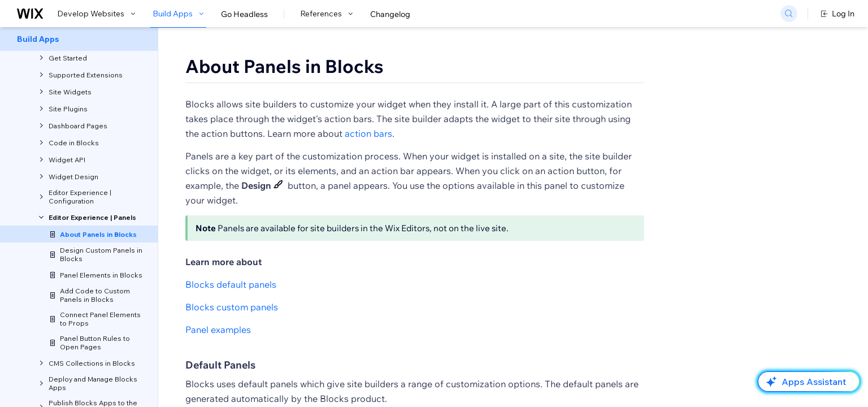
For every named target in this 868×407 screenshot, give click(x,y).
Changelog (390, 14)
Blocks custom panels (232, 307)
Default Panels (220, 365)
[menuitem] (79, 39)
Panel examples (218, 330)
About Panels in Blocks (285, 66)
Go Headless (244, 14)
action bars (368, 133)
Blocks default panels (231, 284)
